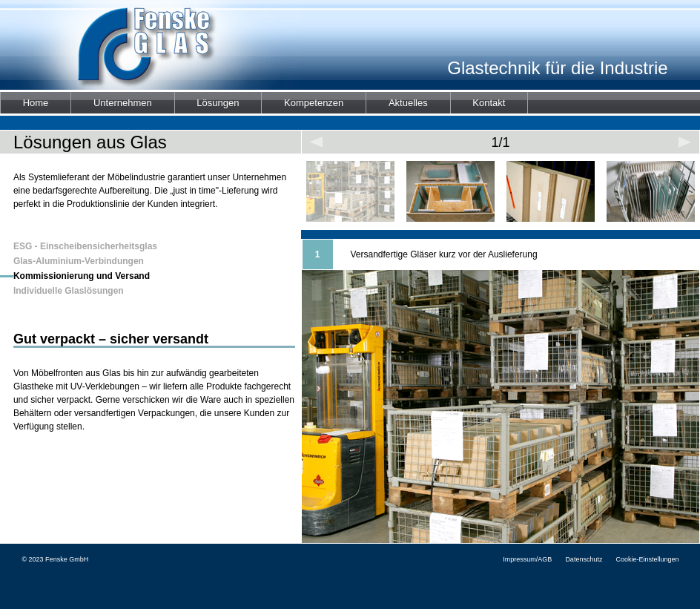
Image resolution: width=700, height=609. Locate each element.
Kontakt (489, 103)
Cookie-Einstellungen (647, 559)
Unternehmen (123, 103)
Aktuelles (408, 103)
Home (36, 103)
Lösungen (218, 103)
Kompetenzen (314, 103)
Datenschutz (584, 559)
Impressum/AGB (527, 559)
